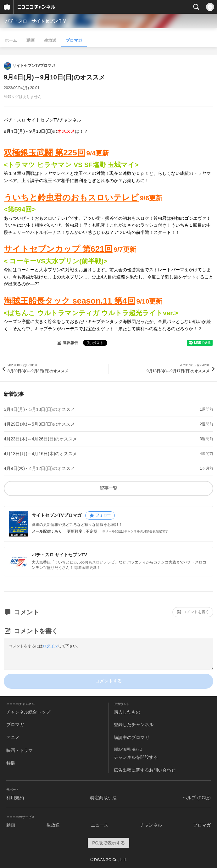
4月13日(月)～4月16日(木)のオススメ (40, 454)
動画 (31, 40)
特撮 (11, 763)
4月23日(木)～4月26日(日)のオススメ (40, 439)
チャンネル (151, 825)
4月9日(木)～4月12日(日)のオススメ (39, 468)
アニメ (13, 737)
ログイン (50, 646)
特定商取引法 (103, 798)
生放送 (50, 40)
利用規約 (15, 798)
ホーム (11, 40)
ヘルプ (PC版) (197, 798)
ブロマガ (74, 40)
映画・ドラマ (19, 750)
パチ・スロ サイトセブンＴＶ (36, 21)
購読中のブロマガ (131, 737)
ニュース (100, 825)
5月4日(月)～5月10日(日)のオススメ (39, 409)
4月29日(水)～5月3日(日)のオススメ (39, 424)
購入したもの (127, 712)
